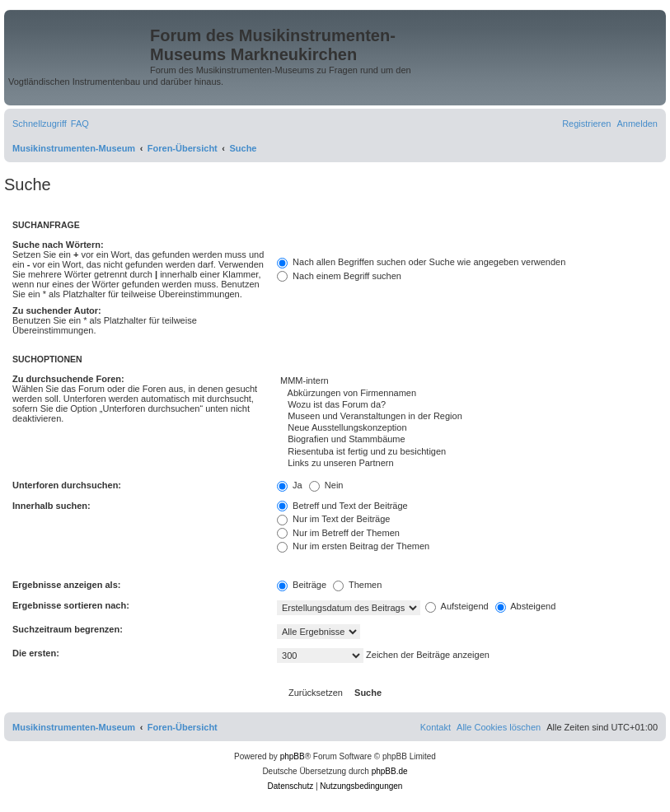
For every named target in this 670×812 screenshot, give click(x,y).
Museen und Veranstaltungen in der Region (467, 417)
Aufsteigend (457, 606)
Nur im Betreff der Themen (338, 533)
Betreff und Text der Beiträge (342, 506)
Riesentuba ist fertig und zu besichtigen (467, 452)
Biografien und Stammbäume (467, 440)
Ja (290, 485)
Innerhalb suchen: (52, 506)
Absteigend (526, 606)
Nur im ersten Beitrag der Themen (353, 546)
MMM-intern (467, 381)
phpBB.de (390, 771)
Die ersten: (36, 653)
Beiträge (302, 585)
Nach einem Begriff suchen (339, 276)
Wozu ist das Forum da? (467, 405)
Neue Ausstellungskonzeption (467, 428)
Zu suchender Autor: (57, 310)
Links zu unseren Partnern (467, 464)
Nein (326, 485)
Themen (357, 585)
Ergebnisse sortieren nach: (71, 605)
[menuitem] (80, 124)
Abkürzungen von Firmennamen (467, 394)
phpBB (293, 756)
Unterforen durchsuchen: (67, 485)
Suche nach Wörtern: (58, 245)
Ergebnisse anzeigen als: (66, 585)
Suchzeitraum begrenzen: (68, 629)
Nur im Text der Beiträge (333, 519)
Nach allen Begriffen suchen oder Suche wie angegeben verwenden (421, 262)
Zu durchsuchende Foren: (68, 379)
